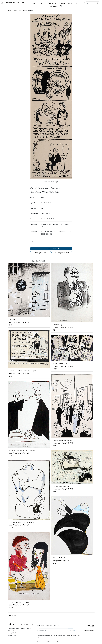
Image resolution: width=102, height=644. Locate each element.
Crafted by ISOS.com (89, 630)
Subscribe (71, 630)
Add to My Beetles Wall (62, 253)
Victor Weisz (22, 10)
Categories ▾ (72, 3)
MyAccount (52, 6)
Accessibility (54, 642)
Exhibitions (52, 3)
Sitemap (64, 642)
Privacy (59, 642)
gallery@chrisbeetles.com (15, 633)
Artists (15, 10)
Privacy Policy (70, 635)
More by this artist (40, 253)
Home (9, 10)
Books (43, 3)
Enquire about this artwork (51, 249)
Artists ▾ (62, 3)
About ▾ (35, 3)
